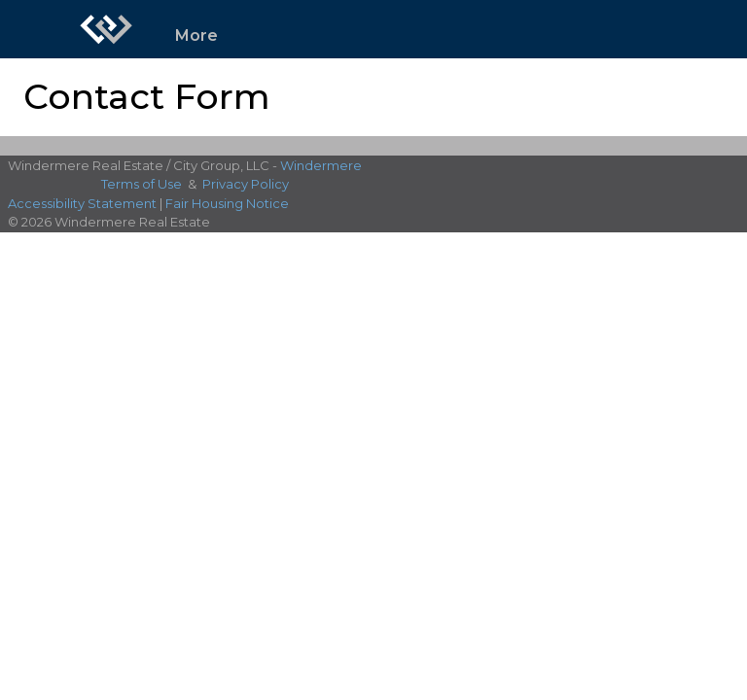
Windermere (321, 165)
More (196, 35)
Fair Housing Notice (227, 203)
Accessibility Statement (82, 203)
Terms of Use (142, 184)
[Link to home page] (106, 29)
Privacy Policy (246, 184)
